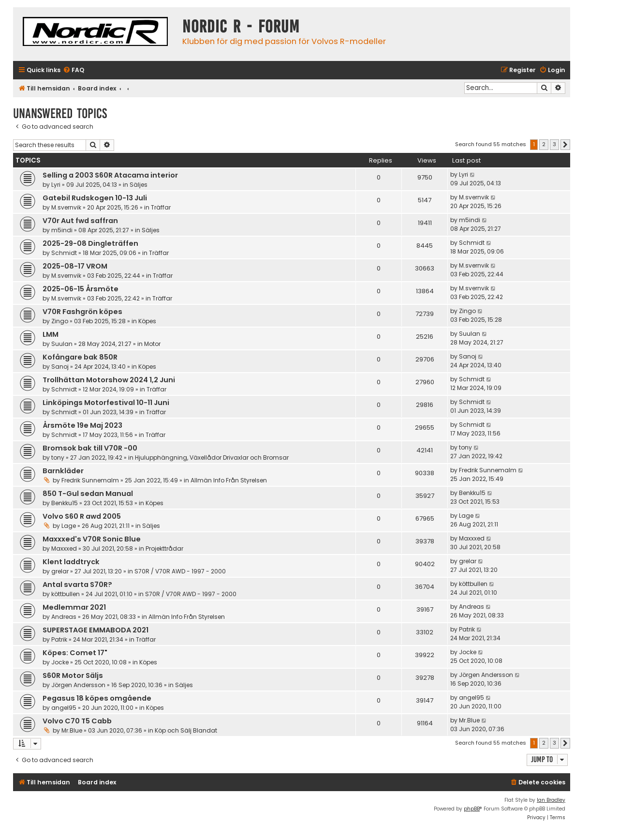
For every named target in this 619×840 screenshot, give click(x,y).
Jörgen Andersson (78, 685)
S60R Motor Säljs (73, 675)
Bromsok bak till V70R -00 (90, 448)
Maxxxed (64, 548)
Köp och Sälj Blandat (186, 730)
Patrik (59, 639)
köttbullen (66, 594)
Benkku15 (65, 503)
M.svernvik (66, 207)
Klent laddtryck (71, 562)
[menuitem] (74, 70)
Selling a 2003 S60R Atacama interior (110, 175)
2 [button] (544, 144)
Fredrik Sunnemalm (90, 480)
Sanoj (60, 367)
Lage (69, 526)
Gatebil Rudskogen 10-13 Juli (95, 198)
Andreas (64, 617)
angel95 (64, 708)
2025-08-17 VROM (75, 266)
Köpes (147, 321)
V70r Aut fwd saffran (80, 221)
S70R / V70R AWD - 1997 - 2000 (180, 571)
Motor (152, 344)
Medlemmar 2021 (74, 607)
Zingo (60, 321)
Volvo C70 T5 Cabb (77, 721)
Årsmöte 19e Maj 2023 (82, 425)
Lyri (56, 185)
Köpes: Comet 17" (75, 653)
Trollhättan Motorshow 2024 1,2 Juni (109, 380)
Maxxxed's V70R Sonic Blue (92, 539)
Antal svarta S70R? (77, 585)
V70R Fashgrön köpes (82, 312)
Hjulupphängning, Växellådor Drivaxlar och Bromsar (212, 457)
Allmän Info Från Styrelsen (229, 480)
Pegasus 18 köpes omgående (97, 698)
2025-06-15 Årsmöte (81, 289)
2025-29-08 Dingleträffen (90, 243)
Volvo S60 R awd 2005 (82, 516)
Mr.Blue (72, 730)
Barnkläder (63, 471)
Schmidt (64, 253)
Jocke (60, 662)
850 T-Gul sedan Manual (88, 494)
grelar (60, 571)
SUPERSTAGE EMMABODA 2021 (96, 630)
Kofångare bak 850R (80, 357)
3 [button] (554, 144)
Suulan (62, 344)
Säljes (139, 185)
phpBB (472, 809)
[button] (565, 145)
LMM (51, 334)
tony (58, 457)
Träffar (161, 207)
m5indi (62, 230)
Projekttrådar (164, 548)
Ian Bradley (551, 800)
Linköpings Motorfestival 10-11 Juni (106, 403)
